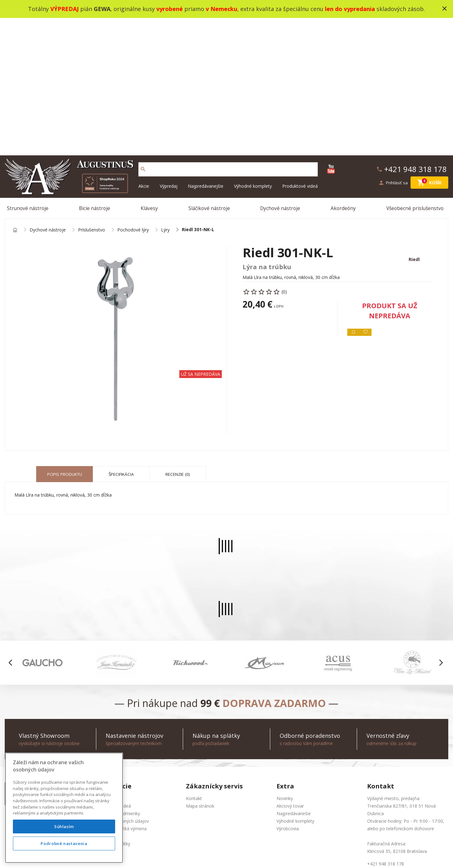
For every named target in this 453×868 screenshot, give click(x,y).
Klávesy (150, 71)
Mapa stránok (200, 672)
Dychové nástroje (281, 71)
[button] (12, 529)
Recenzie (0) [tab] (178, 341)
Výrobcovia (288, 695)
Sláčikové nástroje (210, 71)
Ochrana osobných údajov (122, 687)
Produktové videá (300, 48)
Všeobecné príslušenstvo (416, 71)
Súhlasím (64, 826)
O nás (101, 665)
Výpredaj (169, 48)
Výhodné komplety (253, 48)
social (290, 855)
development (265, 855)
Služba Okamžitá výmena (121, 695)
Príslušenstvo (92, 95)
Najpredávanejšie (206, 48)
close (445, 8)
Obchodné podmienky (118, 680)
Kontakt (194, 665)
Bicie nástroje (96, 71)
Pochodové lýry (133, 95)
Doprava (104, 702)
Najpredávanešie (294, 680)
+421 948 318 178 (48, 680)
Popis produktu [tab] (65, 341)
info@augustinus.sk (50, 687)
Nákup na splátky (113, 710)
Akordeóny (344, 71)
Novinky (285, 665)
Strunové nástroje (29, 71)
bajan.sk (310, 855)
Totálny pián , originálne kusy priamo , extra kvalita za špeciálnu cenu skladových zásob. (226, 9)
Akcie (144, 48)
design (240, 855)
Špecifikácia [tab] (121, 341)
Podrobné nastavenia (64, 843)
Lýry (165, 95)
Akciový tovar (290, 672)
